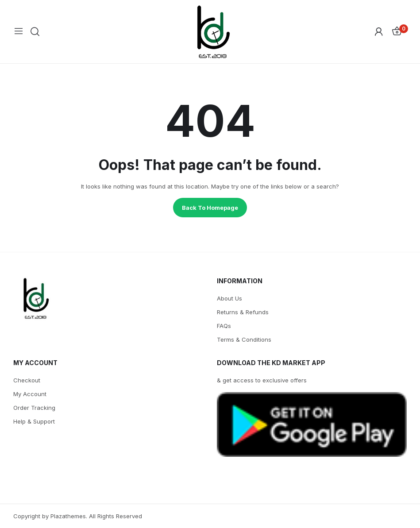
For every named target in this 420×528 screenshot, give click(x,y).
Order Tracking (34, 408)
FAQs (224, 326)
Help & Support (34, 421)
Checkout (27, 380)
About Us (229, 298)
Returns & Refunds (243, 312)
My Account (30, 394)
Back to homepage (210, 208)
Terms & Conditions (244, 339)
